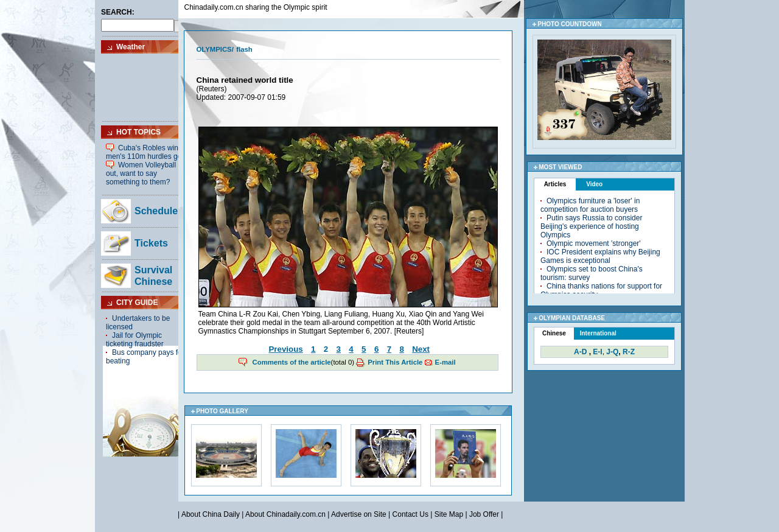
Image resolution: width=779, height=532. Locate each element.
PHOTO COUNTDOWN (569, 24)
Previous (285, 349)
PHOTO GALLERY (222, 411)
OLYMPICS (214, 49)
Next (421, 349)
